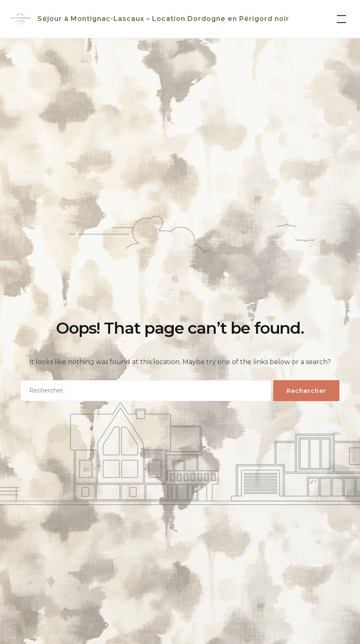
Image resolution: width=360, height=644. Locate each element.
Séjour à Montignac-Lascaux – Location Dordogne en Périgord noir (163, 19)
